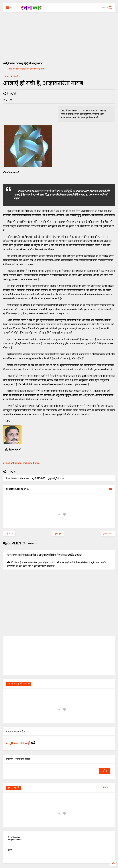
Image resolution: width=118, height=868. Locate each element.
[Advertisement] (59, 35)
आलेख (17, 76)
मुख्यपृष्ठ (58, 534)
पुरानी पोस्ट (108, 534)
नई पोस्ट (9, 534)
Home (6, 76)
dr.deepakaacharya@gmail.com (21, 463)
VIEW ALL (107, 787)
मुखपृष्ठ (10, 850)
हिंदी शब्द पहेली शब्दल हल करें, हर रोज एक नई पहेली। (27, 69)
